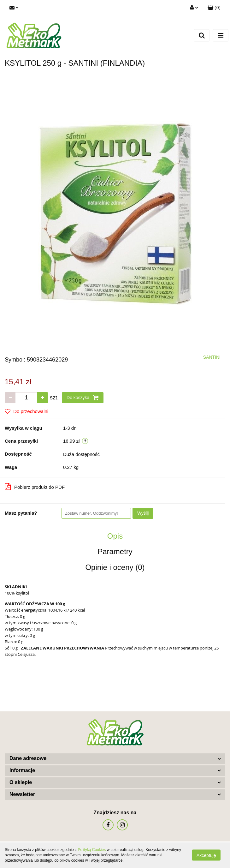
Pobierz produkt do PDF (35, 487)
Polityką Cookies (92, 850)
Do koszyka (83, 398)
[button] (214, 8)
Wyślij (143, 513)
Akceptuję (206, 855)
